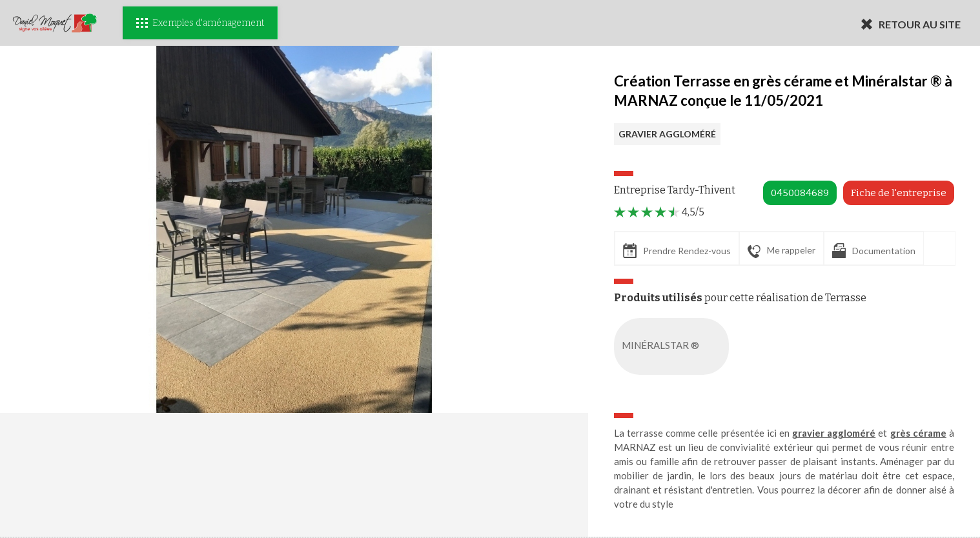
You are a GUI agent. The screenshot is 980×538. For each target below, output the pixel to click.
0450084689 (800, 193)
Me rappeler (781, 251)
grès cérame (918, 433)
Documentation (874, 251)
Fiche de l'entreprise (899, 193)
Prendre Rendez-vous (677, 251)
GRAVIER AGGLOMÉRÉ (667, 134)
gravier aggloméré (834, 433)
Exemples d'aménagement (200, 23)
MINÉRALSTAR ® (674, 346)
